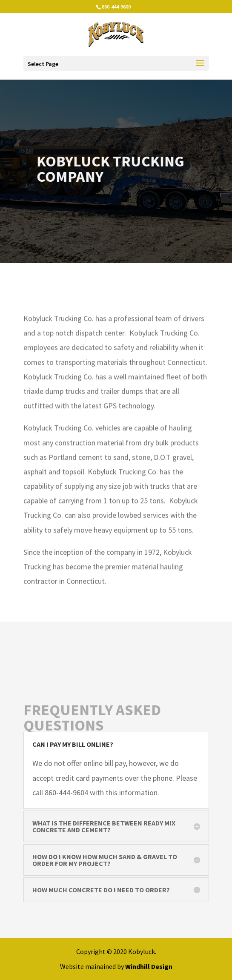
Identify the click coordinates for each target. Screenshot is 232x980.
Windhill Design (149, 966)
